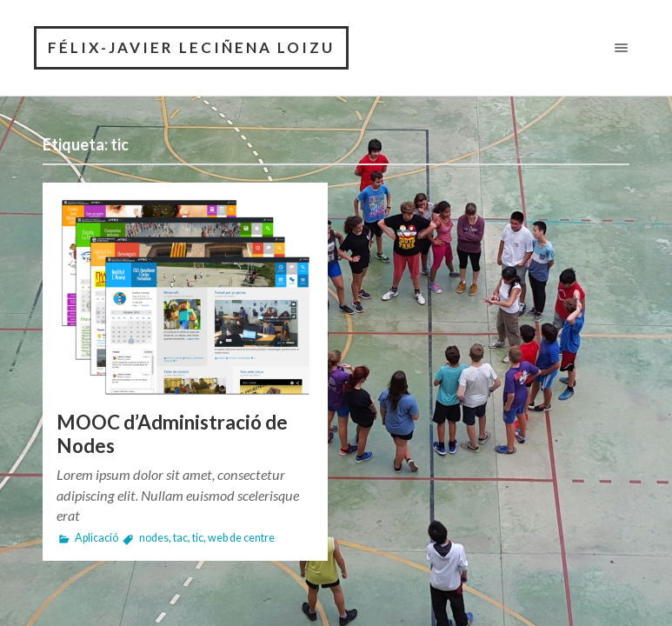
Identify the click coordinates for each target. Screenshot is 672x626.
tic (198, 538)
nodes (154, 538)
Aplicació (96, 538)
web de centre (241, 538)
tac (180, 538)
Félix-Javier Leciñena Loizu (191, 47)
